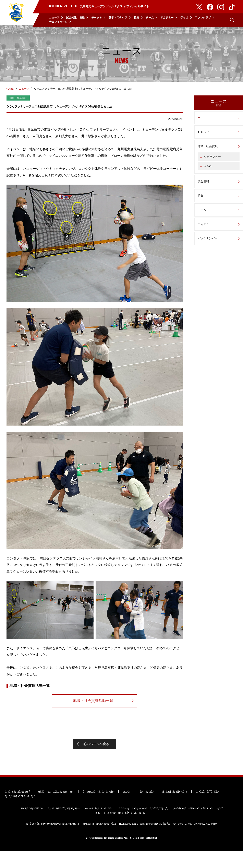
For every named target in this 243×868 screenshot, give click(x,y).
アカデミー (167, 17)
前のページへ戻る (96, 754)
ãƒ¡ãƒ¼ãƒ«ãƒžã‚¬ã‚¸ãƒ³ (19, 813)
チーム (150, 17)
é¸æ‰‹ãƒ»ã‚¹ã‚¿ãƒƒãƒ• (98, 809)
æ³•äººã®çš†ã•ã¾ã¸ (99, 825)
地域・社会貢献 (208, 153)
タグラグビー (212, 163)
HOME (10, 95)
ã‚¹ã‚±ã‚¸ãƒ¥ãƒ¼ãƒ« (174, 809)
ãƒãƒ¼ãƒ (147, 809)
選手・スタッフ (118, 17)
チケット (97, 17)
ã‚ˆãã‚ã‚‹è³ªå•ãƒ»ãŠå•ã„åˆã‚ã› (122, 830)
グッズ (184, 17)
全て (201, 124)
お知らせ (203, 139)
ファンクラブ (203, 17)
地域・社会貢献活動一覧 (93, 710)
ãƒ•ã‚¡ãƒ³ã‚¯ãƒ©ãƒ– (208, 809)
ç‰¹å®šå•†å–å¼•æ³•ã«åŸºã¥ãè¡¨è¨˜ (198, 825)
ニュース (54, 17)
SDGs (208, 173)
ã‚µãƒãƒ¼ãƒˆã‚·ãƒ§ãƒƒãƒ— (64, 825)
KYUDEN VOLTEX (16, 13)
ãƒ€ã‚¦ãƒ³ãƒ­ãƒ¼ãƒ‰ (32, 825)
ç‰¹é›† (127, 809)
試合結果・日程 (75, 17)
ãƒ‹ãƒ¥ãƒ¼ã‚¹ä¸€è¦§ (17, 809)
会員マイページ (58, 22)
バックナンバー (208, 245)
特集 (136, 17)
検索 (232, 20)
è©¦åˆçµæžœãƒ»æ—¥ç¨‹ (56, 809)
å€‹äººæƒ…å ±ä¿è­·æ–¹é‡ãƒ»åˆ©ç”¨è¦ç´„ (143, 825)
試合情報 (203, 188)
